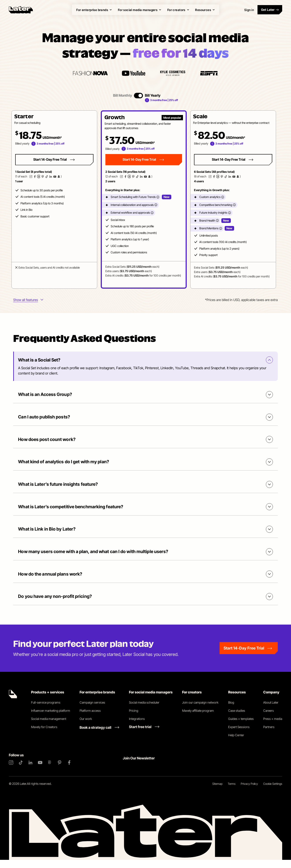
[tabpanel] (144, 200)
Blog (231, 711)
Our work (86, 727)
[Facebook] (69, 771)
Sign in (249, 10)
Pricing (134, 719)
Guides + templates (241, 727)
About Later (271, 711)
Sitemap (217, 792)
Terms (232, 792)
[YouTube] (40, 771)
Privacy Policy (249, 792)
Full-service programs (46, 711)
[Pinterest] (60, 771)
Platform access (90, 719)
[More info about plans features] (28, 300)
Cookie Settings (273, 792)
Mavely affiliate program (198, 719)
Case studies (237, 719)
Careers (269, 719)
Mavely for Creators (44, 735)
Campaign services (92, 711)
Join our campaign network (200, 711)
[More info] (158, 197)
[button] (54, 200)
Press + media (273, 727)
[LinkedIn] (30, 771)
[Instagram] (11, 771)
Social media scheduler (144, 711)
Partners (269, 735)
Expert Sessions (239, 735)
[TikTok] (21, 771)
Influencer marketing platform (51, 719)
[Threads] (50, 771)
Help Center (236, 743)
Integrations (137, 727)
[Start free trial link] (144, 735)
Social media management (49, 727)
